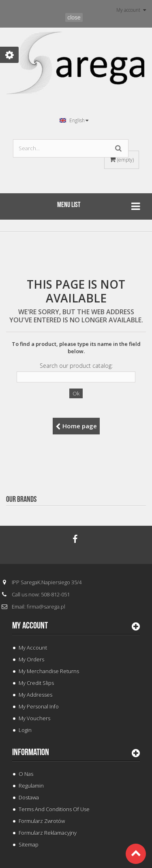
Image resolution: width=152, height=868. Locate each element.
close (74, 17)
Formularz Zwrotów (42, 821)
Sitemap (29, 844)
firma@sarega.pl (46, 607)
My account (30, 626)
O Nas (26, 774)
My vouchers (34, 718)
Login (25, 730)
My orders (31, 659)
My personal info (39, 706)
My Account (33, 648)
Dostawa (29, 797)
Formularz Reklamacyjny (48, 833)
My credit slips (36, 683)
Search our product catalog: (76, 366)
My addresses (35, 695)
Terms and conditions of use (54, 809)
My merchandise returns (49, 671)
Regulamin (31, 786)
